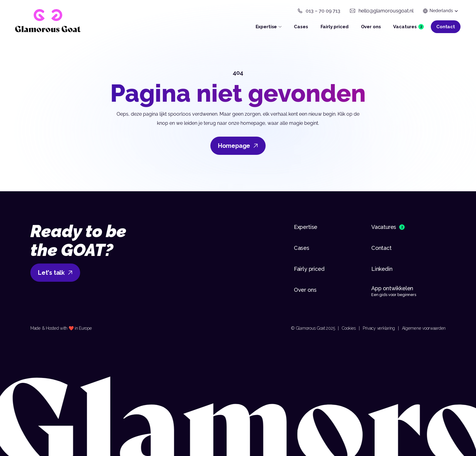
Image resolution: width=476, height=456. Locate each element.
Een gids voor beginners (394, 295)
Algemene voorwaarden (424, 328)
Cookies (349, 328)
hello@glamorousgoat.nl (386, 11)
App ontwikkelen (393, 288)
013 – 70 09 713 (323, 11)
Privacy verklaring (379, 328)
